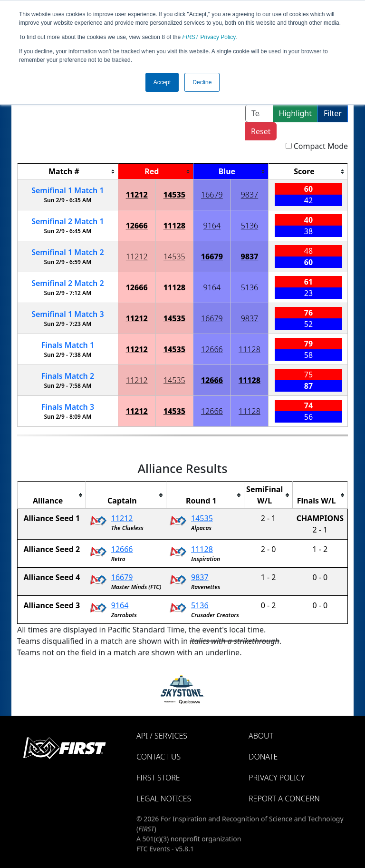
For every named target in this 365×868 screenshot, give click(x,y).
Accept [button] (162, 82)
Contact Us (158, 757)
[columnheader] (68, 172)
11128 (174, 226)
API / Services (162, 736)
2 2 (67, 283)
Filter (333, 113)
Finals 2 (68, 376)
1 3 (67, 314)
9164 (212, 226)
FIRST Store (158, 778)
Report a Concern (284, 799)
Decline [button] (202, 82)
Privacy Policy (209, 37)
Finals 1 (68, 345)
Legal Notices (164, 799)
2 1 (67, 221)
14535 (174, 195)
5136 (250, 226)
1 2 (67, 252)
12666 (137, 226)
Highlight (295, 113)
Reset (261, 131)
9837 (250, 195)
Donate (263, 757)
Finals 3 (68, 407)
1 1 (67, 190)
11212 (137, 195)
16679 (212, 195)
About (261, 736)
